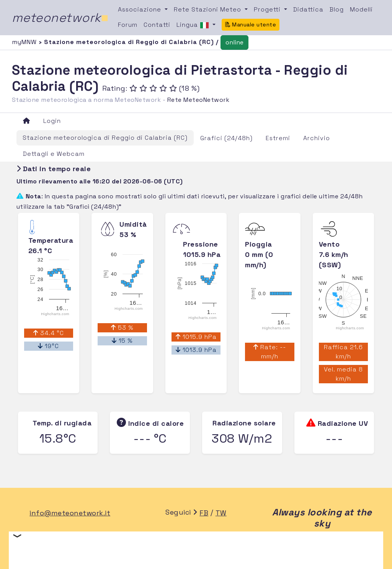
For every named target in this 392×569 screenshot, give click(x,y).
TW (221, 513)
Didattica (308, 9)
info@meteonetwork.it (70, 513)
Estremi (278, 138)
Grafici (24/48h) (226, 138)
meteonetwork (60, 18)
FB (204, 513)
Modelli (361, 9)
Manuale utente (251, 25)
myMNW (25, 42)
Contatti (157, 25)
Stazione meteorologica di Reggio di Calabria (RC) (105, 138)
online (234, 42)
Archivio (317, 138)
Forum (128, 25)
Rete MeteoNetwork (198, 100)
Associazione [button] (140, 9)
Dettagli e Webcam (54, 154)
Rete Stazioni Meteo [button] (208, 9)
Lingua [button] (194, 25)
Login (52, 121)
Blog (337, 9)
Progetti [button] (268, 9)
